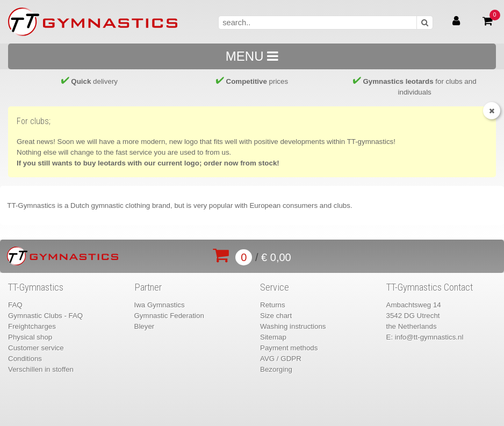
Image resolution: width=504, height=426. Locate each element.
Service (275, 287)
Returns (273, 305)
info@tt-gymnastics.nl (429, 337)
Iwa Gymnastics (160, 305)
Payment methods (289, 348)
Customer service (36, 348)
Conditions (25, 359)
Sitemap (273, 337)
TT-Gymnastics (36, 287)
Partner (148, 287)
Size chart (276, 316)
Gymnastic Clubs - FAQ (45, 316)
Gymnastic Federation (169, 316)
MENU (252, 56)
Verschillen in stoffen (41, 369)
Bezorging (276, 369)
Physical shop (30, 337)
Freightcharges (32, 326)
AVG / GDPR (281, 359)
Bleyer (145, 326)
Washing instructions (293, 326)
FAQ (15, 305)
